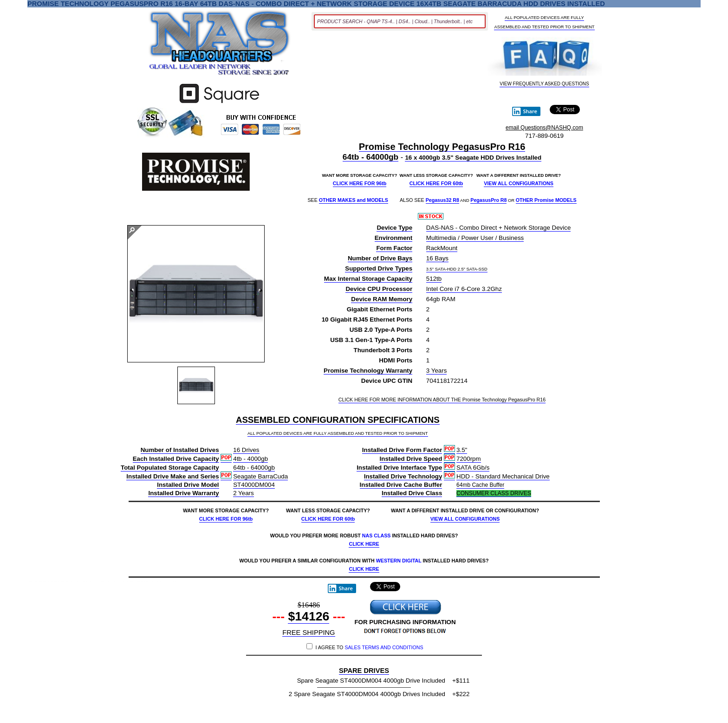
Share (525, 111)
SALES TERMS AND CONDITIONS (384, 647)
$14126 (309, 616)
